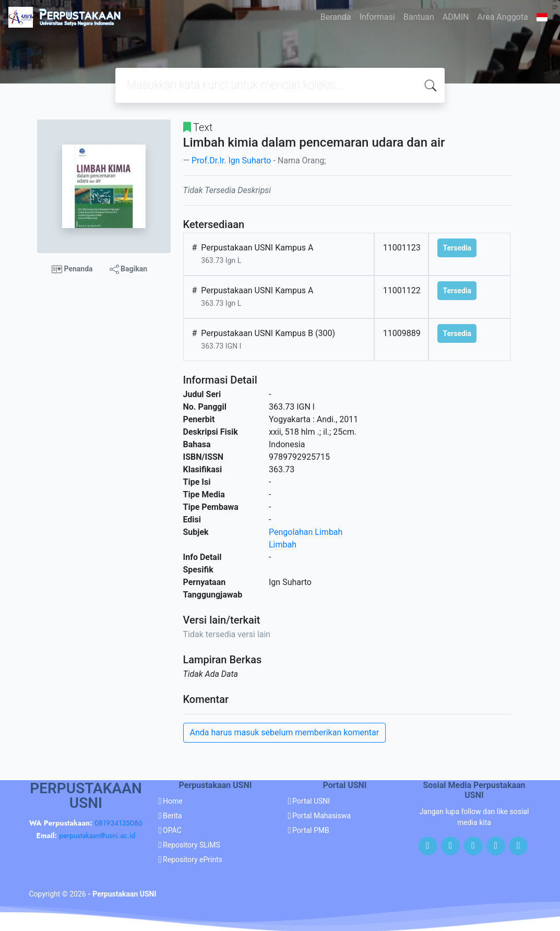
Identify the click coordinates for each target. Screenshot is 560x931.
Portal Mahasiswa (321, 816)
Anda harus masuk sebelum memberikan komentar (285, 732)
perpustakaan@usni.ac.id (97, 835)
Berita (172, 816)
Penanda (72, 269)
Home (173, 801)
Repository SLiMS (192, 845)
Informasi (377, 17)
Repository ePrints (193, 860)
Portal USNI (311, 801)
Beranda (336, 17)
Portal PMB (311, 830)
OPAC (172, 830)
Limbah (283, 545)
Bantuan (419, 17)
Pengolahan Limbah (306, 532)
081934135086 (118, 823)
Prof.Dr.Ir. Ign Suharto (231, 160)
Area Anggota (503, 17)
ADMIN (456, 17)
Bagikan (128, 269)
